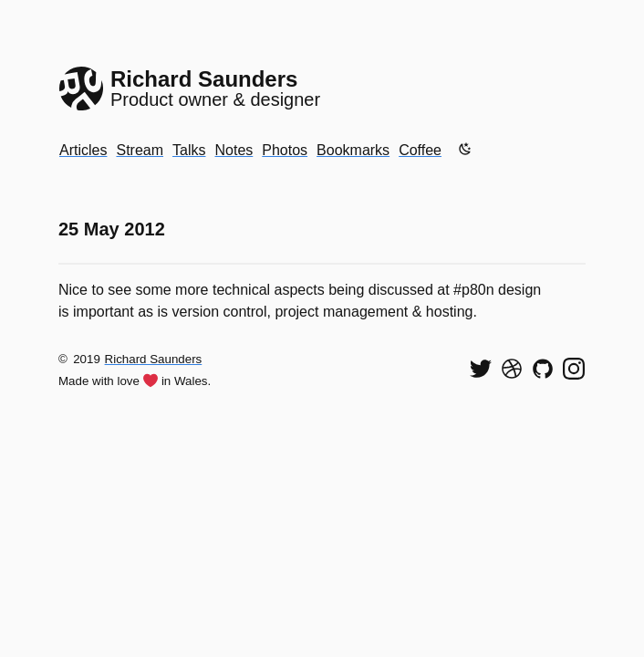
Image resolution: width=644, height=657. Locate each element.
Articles (83, 150)
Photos (285, 150)
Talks (189, 150)
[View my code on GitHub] (543, 369)
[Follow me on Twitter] (481, 369)
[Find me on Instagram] (574, 369)
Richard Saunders (154, 359)
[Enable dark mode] (465, 149)
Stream (140, 150)
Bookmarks (353, 150)
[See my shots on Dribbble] (512, 369)
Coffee (420, 150)
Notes (234, 150)
